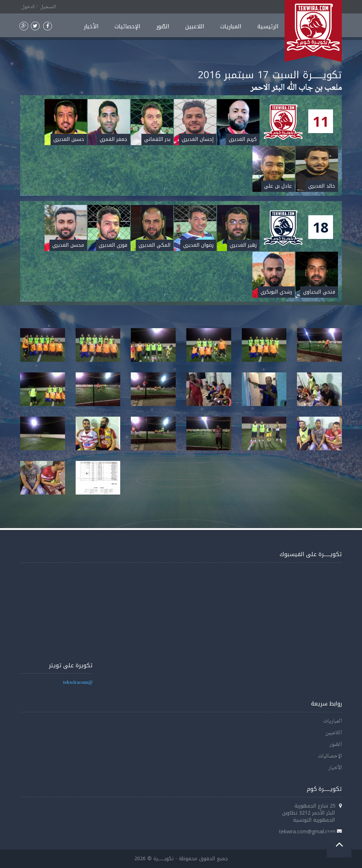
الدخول (28, 7)
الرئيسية (268, 26)
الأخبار (91, 26)
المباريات (231, 26)
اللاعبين (195, 26)
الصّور (163, 26)
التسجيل (48, 7)
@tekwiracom (78, 683)
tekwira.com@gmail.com (307, 831)
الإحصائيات (127, 26)
